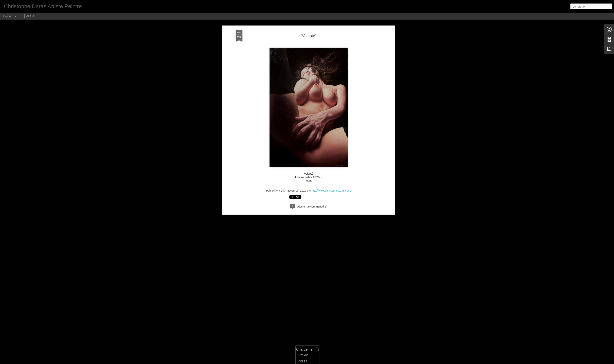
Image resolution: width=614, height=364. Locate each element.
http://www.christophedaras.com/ (331, 100)
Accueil (31, 16)
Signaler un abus (344, 362)
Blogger (331, 362)
